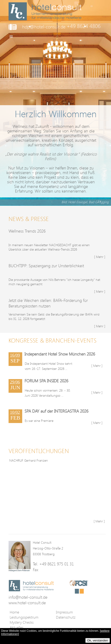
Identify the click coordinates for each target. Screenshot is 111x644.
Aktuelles (17, 627)
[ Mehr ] (100, 257)
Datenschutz (66, 617)
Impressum (64, 612)
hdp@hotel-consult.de (44, 27)
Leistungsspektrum (24, 617)
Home (14, 612)
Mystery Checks (22, 622)
